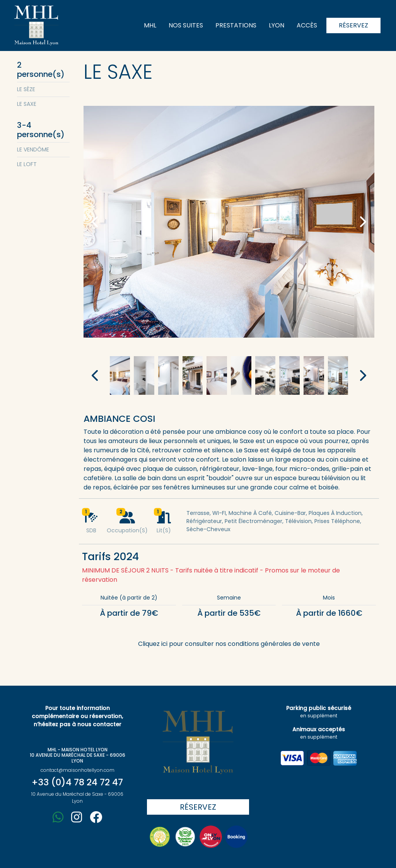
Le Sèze (26, 89)
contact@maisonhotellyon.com (78, 770)
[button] (96, 222)
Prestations (236, 25)
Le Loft (27, 164)
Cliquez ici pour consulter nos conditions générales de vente (229, 644)
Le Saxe (27, 104)
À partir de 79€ (129, 613)
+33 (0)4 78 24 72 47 (77, 782)
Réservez (353, 25)
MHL (150, 25)
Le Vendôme (33, 149)
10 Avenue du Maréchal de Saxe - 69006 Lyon (77, 798)
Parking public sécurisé (319, 712)
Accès (307, 25)
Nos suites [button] (186, 25)
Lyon (277, 25)
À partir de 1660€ (329, 613)
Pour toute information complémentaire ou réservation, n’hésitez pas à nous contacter (77, 716)
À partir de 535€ (229, 613)
